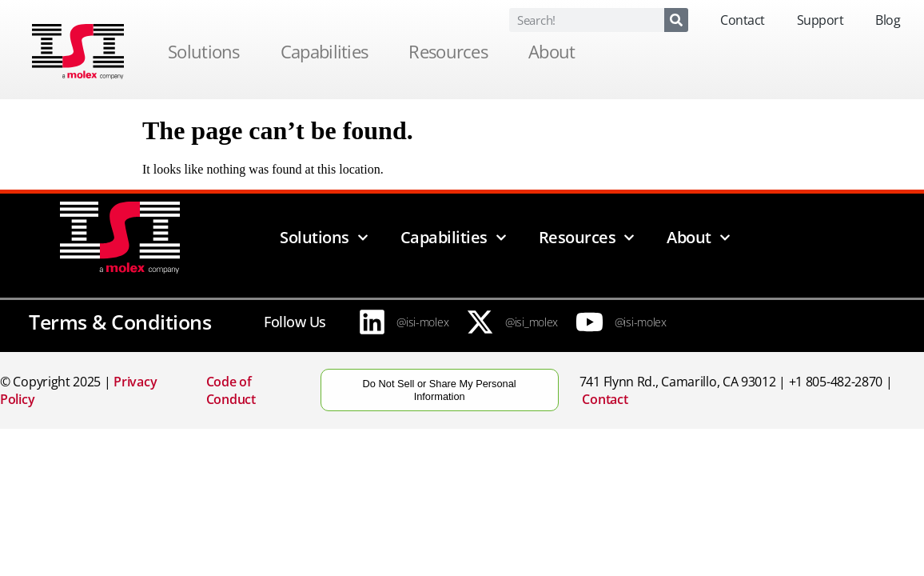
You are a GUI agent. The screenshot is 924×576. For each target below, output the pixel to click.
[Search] (676, 20)
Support (820, 20)
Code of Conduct (231, 390)
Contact (743, 20)
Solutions (208, 51)
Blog (888, 20)
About (556, 51)
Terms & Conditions (120, 322)
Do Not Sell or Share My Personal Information (440, 390)
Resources (452, 51)
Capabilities (329, 51)
